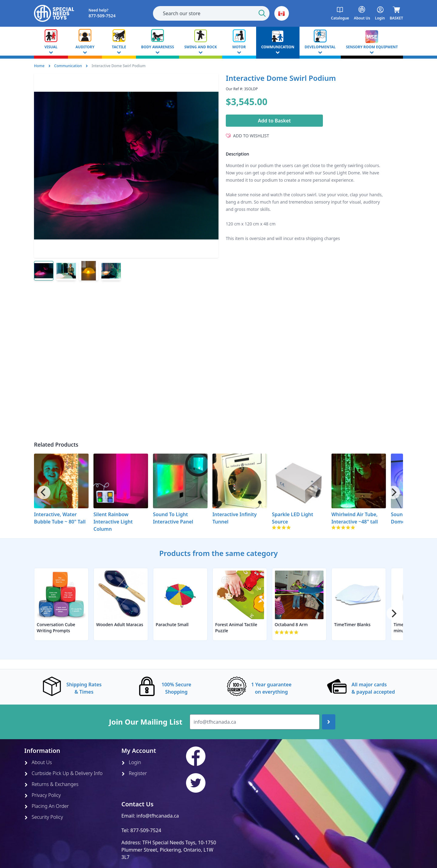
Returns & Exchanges (51, 784)
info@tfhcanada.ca (158, 816)
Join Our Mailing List (146, 722)
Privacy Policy (42, 795)
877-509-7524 (146, 830)
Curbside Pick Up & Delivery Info (63, 773)
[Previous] (44, 492)
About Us (38, 762)
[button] (282, 13)
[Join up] (329, 722)
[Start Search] (262, 13)
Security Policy (44, 817)
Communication (68, 66)
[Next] (393, 492)
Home (39, 66)
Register (134, 773)
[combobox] (211, 13)
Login (131, 762)
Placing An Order (47, 806)
